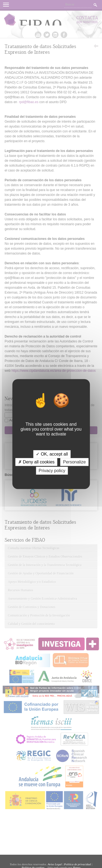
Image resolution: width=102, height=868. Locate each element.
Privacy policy (52, 471)
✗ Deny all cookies (36, 462)
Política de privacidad (77, 864)
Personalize (75, 462)
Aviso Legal (55, 864)
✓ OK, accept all (52, 454)
